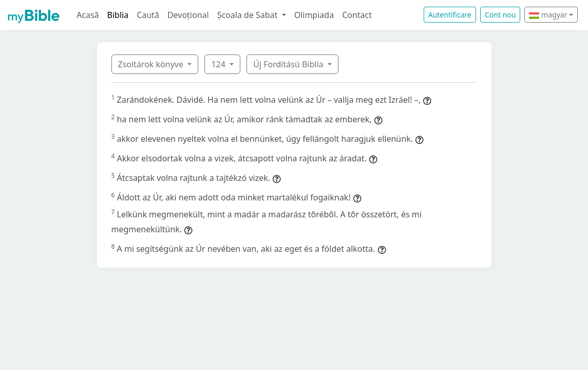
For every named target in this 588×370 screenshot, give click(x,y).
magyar (548, 15)
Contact (357, 15)
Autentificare (450, 15)
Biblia (118, 15)
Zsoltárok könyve (152, 64)
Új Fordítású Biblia (289, 64)
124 (219, 64)
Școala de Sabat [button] (249, 15)
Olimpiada (314, 15)
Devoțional (188, 15)
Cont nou (500, 15)
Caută (148, 15)
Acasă (88, 15)
